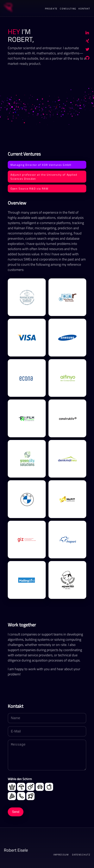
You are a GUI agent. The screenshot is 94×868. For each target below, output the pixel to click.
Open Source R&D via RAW (29, 188)
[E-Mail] (47, 731)
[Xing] (87, 42)
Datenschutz (81, 855)
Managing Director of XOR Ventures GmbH (41, 165)
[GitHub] (87, 59)
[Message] (47, 755)
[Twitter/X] (87, 50)
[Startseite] (8, 8)
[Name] (47, 718)
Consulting (68, 9)
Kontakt (84, 9)
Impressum (61, 855)
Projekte (51, 9)
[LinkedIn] (87, 33)
